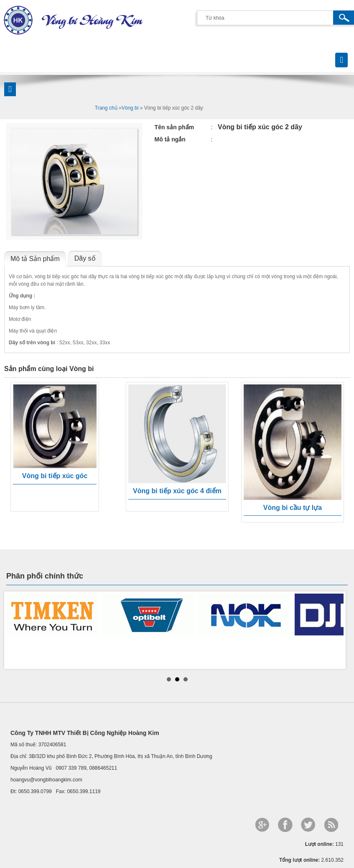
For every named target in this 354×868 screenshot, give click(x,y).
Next (337, 630)
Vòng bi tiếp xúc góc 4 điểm (177, 491)
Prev (17, 630)
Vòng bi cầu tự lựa (293, 508)
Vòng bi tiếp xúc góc (55, 476)
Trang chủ (106, 108)
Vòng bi (130, 108)
